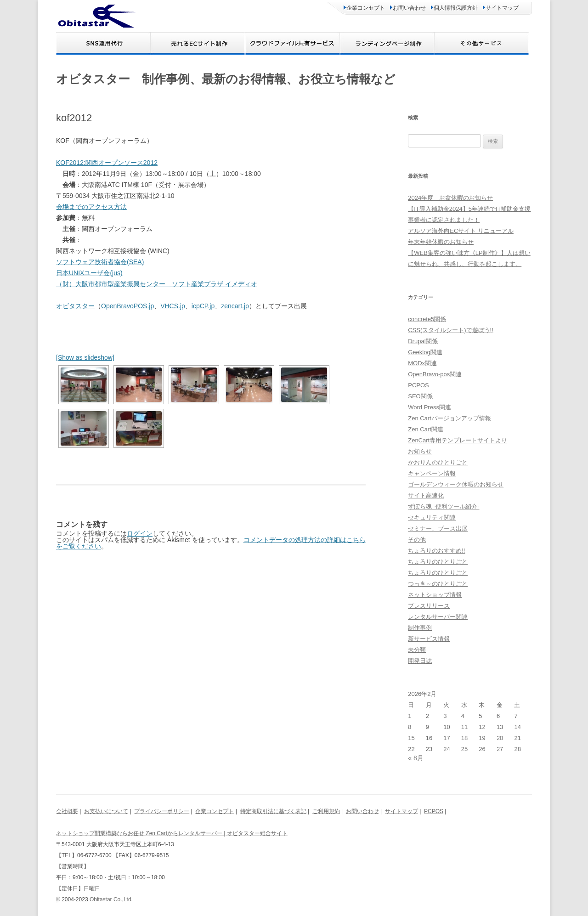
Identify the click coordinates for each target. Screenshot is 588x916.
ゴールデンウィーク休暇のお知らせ (456, 484)
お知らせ (420, 451)
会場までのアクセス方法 (91, 207)
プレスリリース (429, 606)
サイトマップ (501, 8)
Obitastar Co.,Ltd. (111, 899)
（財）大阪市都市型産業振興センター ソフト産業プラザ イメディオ (157, 284)
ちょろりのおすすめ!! (436, 551)
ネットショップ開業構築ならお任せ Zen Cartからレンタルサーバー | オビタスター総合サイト (172, 833)
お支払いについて (106, 811)
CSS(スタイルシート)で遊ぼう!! (451, 330)
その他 (417, 540)
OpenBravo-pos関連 (435, 374)
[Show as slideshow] (85, 357)
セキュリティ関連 (432, 517)
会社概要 (67, 811)
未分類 (417, 650)
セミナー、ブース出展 (438, 529)
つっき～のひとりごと (438, 584)
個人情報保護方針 (454, 8)
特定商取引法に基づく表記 (273, 811)
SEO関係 (420, 396)
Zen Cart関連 (426, 429)
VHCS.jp (173, 306)
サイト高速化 (426, 495)
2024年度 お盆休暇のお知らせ (450, 198)
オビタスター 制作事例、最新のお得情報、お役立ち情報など (226, 79)
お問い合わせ (408, 8)
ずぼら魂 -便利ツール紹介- (444, 506)
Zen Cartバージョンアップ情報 (449, 418)
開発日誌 (420, 661)
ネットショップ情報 (435, 595)
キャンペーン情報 (432, 473)
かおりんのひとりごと (438, 462)
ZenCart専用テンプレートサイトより (458, 440)
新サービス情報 (429, 639)
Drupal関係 (423, 341)
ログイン (140, 533)
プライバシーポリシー (162, 811)
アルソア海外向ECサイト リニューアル (461, 231)
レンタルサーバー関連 (438, 617)
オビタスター (75, 306)
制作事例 (420, 628)
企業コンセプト (364, 8)
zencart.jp (235, 306)
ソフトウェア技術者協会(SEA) (100, 262)
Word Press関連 (430, 407)
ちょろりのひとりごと (438, 562)
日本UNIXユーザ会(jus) (89, 273)
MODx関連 (422, 363)
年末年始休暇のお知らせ (441, 242)
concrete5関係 (427, 319)
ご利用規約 (326, 811)
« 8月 (416, 758)
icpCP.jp (203, 306)
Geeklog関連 (425, 352)
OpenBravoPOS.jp (127, 306)
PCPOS (418, 385)
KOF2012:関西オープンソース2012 (107, 163)
